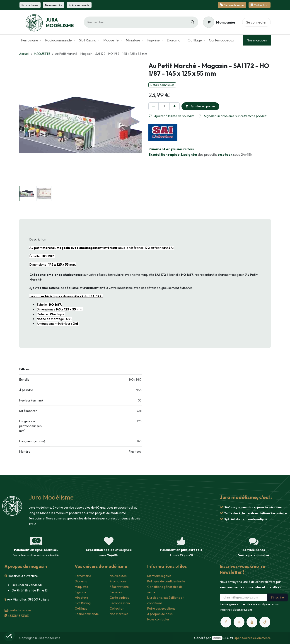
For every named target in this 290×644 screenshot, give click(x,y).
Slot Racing (83, 603)
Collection (117, 608)
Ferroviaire (83, 576)
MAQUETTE (42, 54)
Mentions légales (159, 576)
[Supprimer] (153, 106)
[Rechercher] (193, 22)
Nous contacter (158, 619)
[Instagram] (239, 622)
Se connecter (256, 22)
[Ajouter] (175, 106)
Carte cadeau (119, 598)
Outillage (81, 608)
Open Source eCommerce (252, 638)
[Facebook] (226, 622)
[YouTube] (252, 622)
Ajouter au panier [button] (200, 106)
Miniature (81, 598)
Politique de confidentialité (166, 581)
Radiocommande (87, 614)
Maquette (81, 587)
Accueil (24, 54)
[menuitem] (31, 40)
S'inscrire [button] (277, 597)
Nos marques (257, 40)
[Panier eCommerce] (219, 22)
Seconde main (120, 603)
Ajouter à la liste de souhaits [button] (172, 116)
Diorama (81, 581)
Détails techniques (162, 85)
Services (116, 592)
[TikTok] (265, 622)
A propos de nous (160, 614)
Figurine (81, 592)
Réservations (119, 587)
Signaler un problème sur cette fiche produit (232, 116)
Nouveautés (118, 576)
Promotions (118, 581)
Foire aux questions (161, 608)
